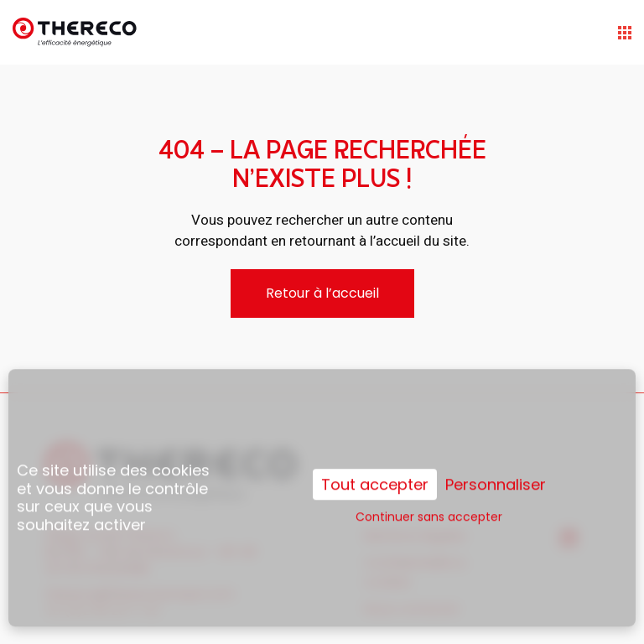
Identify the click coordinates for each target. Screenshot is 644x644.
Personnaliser (496, 472)
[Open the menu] (625, 33)
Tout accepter (375, 472)
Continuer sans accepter (429, 504)
